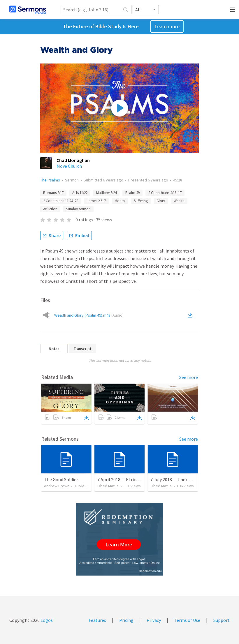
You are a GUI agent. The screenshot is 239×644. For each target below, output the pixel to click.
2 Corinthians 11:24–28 (61, 201)
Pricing (126, 620)
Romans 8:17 (53, 193)
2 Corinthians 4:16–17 (165, 193)
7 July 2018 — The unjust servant (183, 479)
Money (120, 201)
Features (97, 620)
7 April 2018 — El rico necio (124, 479)
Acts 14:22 (80, 193)
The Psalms (50, 180)
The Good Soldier (61, 479)
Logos (46, 620)
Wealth (179, 201)
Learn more (167, 26)
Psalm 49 (132, 193)
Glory (161, 201)
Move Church (69, 166)
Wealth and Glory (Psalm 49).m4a (89, 315)
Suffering (141, 201)
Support (222, 620)
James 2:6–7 (96, 201)
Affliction (50, 209)
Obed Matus (108, 486)
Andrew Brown (57, 486)
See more (189, 377)
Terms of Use (187, 620)
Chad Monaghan (73, 160)
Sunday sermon (78, 209)
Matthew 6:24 (106, 193)
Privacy (154, 620)
